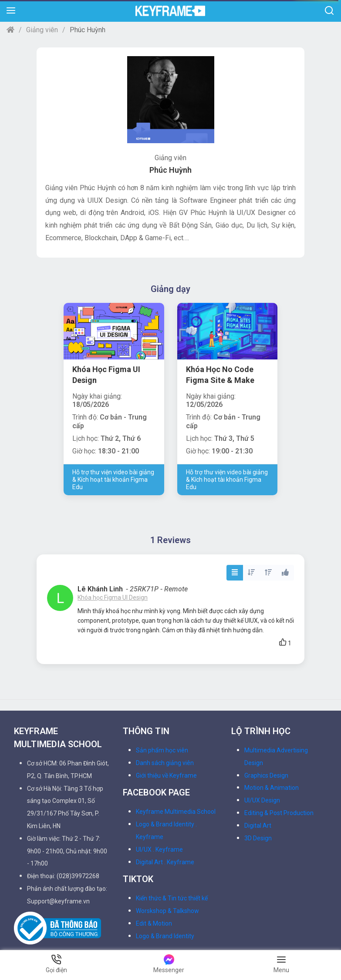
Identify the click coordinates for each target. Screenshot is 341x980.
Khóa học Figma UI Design (113, 597)
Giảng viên (42, 30)
